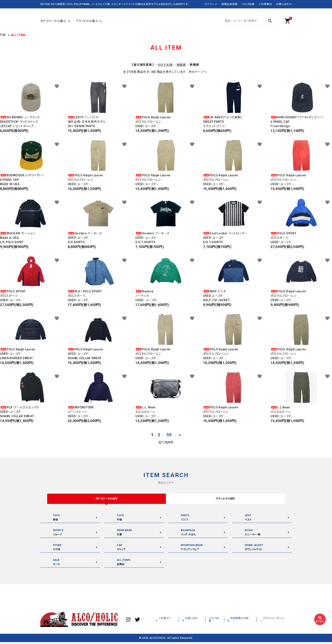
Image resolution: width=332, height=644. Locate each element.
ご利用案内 (265, 4)
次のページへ (198, 72)
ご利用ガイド (183, 621)
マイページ (211, 4)
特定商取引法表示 (248, 621)
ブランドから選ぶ (87, 21)
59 (169, 435)
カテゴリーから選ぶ (53, 21)
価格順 (181, 65)
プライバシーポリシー (277, 621)
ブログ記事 (248, 4)
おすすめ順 (165, 65)
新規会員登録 (229, 4)
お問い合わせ (284, 4)
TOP (3, 35)
